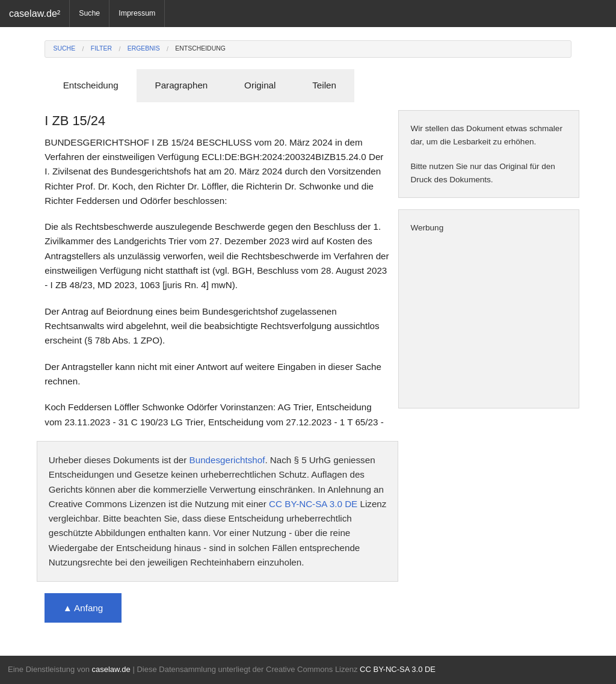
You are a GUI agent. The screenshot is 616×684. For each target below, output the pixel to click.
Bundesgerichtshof (227, 460)
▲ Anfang (83, 608)
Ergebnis (144, 48)
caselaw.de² (35, 13)
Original (260, 85)
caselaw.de (111, 669)
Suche (89, 13)
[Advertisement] (489, 321)
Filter (101, 48)
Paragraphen (182, 85)
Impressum (137, 13)
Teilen (324, 85)
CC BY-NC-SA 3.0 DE (313, 504)
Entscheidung (200, 48)
